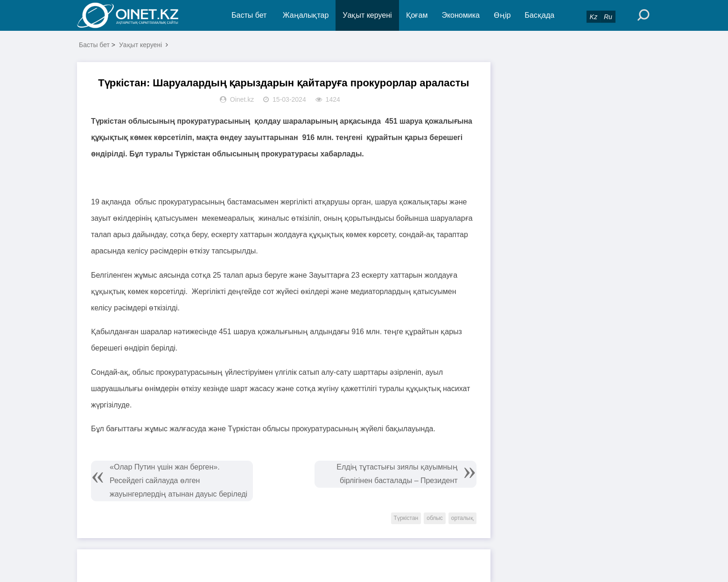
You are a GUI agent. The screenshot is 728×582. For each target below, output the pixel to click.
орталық (462, 518)
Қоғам (417, 15)
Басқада (539, 15)
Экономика (461, 15)
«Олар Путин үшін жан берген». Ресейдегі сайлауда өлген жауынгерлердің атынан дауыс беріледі (178, 480)
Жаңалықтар (306, 15)
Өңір (502, 15)
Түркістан (406, 518)
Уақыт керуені (367, 15)
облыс (435, 518)
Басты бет (249, 15)
